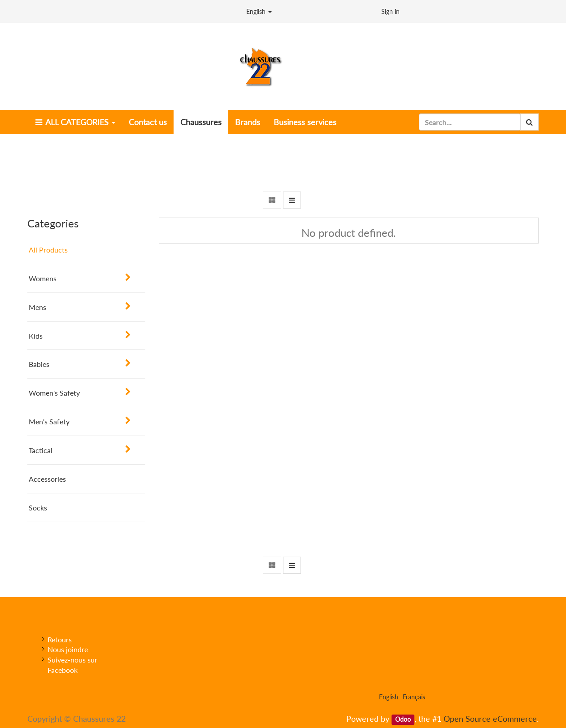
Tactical (41, 450)
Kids (36, 336)
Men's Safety (49, 421)
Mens (37, 307)
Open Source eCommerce (490, 719)
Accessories (47, 479)
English (259, 11)
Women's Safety (54, 393)
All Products (48, 250)
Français (414, 697)
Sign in (390, 11)
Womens (43, 278)
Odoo (403, 719)
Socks (38, 508)
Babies (39, 364)
